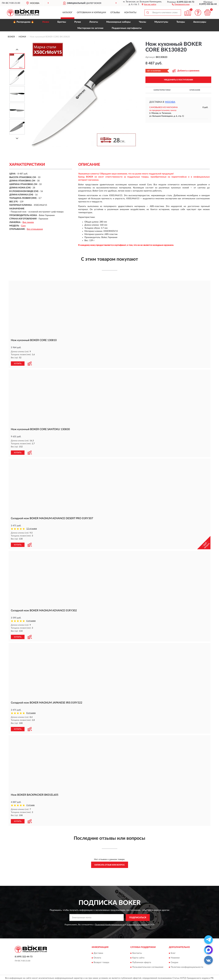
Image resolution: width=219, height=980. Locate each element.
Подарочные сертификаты (127, 28)
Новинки (175, 957)
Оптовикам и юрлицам (91, 13)
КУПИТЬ (18, 363)
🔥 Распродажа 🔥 (24, 22)
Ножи (46, 22)
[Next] (17, 138)
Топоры (181, 22)
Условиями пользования (137, 923)
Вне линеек (28, 222)
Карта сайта (138, 957)
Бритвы (62, 22)
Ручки (78, 22)
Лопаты (94, 22)
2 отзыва (30, 804)
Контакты (130, 13)
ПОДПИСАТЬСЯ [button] (138, 916)
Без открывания (35, 229)
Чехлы (142, 22)
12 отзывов (32, 528)
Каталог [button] (68, 13)
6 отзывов (31, 620)
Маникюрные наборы (118, 22)
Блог (173, 952)
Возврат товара (101, 961)
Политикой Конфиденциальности (110, 923)
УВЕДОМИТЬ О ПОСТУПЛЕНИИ (178, 80)
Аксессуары (200, 22)
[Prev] (17, 49)
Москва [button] (170, 102)
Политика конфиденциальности (187, 966)
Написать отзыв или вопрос (110, 864)
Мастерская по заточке (90, 28)
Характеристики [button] (162, 90)
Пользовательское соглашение (148, 966)
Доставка (98, 952)
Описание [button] (195, 90)
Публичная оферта (142, 961)
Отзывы (115, 13)
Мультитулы (161, 22)
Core (23, 226)
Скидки (174, 961)
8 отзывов (31, 712)
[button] (181, 4)
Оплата (97, 957)
